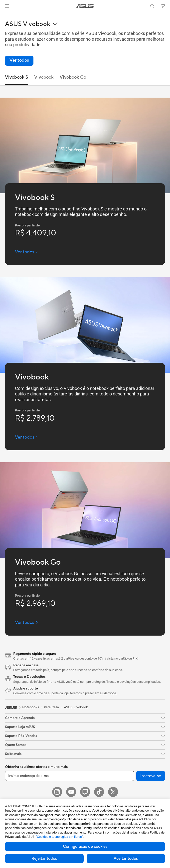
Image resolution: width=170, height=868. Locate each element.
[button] (7, 6)
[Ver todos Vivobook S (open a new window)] (27, 252)
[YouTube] (71, 792)
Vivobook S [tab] (17, 77)
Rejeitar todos (44, 859)
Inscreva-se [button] (151, 776)
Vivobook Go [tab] (73, 77)
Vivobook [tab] (44, 77)
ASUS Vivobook (76, 707)
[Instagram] (57, 792)
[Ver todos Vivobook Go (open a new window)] (27, 622)
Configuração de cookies (85, 847)
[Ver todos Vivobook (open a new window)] (27, 437)
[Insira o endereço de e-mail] (70, 776)
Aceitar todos (126, 859)
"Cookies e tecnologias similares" (59, 837)
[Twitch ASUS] (85, 792)
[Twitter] (113, 792)
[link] (85, 6)
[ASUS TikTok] (99, 792)
